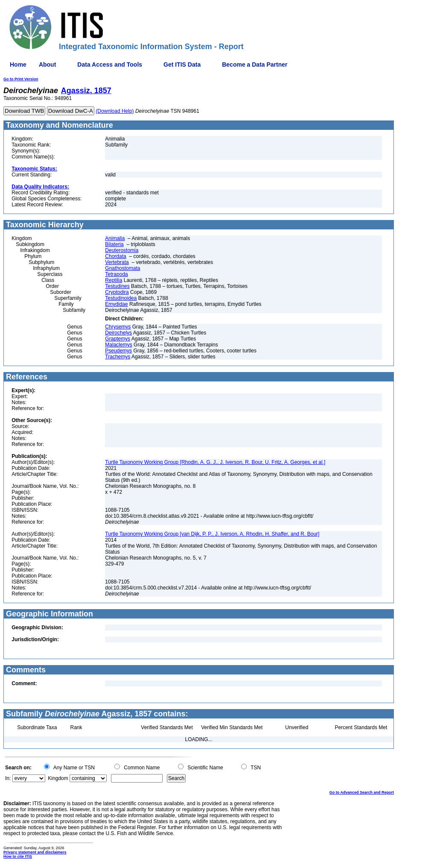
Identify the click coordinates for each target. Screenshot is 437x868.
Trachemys (118, 357)
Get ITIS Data (182, 65)
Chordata (115, 256)
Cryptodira (117, 292)
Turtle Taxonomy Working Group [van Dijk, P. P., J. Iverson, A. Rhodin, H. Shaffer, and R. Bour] (212, 534)
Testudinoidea (121, 298)
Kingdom (58, 778)
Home (18, 65)
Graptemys (118, 339)
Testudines (117, 286)
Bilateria (114, 244)
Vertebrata (117, 262)
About (47, 65)
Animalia (115, 238)
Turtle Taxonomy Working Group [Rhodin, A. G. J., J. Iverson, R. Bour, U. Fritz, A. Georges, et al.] (215, 462)
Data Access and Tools (110, 65)
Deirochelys (118, 333)
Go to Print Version (21, 79)
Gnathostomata (122, 268)
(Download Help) (115, 111)
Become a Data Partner (255, 65)
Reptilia (114, 280)
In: (8, 778)
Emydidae (116, 304)
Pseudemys (118, 351)
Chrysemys (118, 327)
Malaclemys (118, 345)
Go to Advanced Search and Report (362, 792)
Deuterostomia (122, 250)
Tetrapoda (116, 274)
